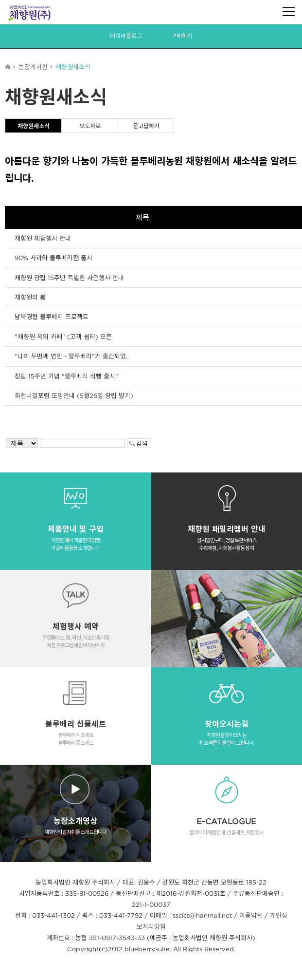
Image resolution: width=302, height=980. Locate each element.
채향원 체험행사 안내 (43, 238)
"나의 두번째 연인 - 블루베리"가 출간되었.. (72, 356)
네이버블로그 (126, 36)
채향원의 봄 (30, 297)
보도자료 (90, 126)
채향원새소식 (34, 126)
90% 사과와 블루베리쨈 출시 (53, 258)
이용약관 (251, 915)
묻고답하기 (146, 126)
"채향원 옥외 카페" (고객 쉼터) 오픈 (63, 337)
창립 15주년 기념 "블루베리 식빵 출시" (66, 376)
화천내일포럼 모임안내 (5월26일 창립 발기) (74, 396)
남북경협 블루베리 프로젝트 (52, 317)
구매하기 (182, 36)
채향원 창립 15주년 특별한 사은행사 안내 (69, 278)
